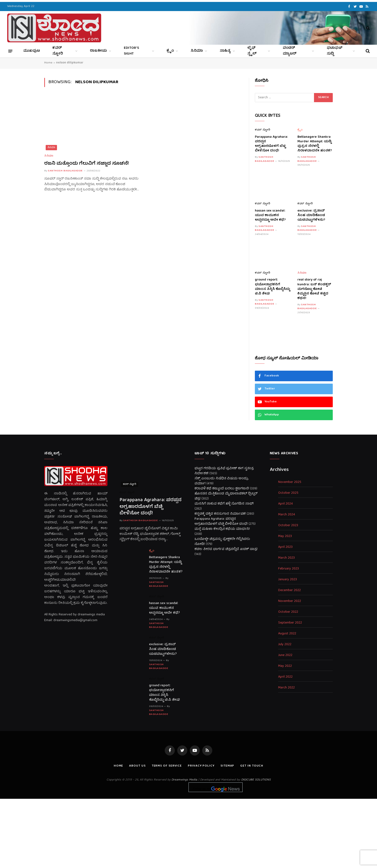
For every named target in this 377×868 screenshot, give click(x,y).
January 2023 (288, 580)
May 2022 (285, 666)
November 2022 (290, 601)
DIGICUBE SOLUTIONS (256, 780)
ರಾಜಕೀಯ (98, 51)
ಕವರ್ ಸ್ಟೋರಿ (58, 51)
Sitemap (227, 766)
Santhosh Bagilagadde (65, 171)
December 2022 (289, 590)
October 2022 (288, 612)
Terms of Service (167, 766)
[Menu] (10, 51)
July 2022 (285, 645)
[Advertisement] (188, 832)
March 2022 (286, 688)
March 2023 (286, 558)
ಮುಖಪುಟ (32, 51)
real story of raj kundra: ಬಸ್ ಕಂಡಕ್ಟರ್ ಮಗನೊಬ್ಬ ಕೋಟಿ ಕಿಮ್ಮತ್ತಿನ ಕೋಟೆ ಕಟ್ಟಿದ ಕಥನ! (314, 289)
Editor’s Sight (131, 51)
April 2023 (285, 547)
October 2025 (288, 493)
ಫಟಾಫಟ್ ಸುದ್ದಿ (335, 51)
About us (137, 766)
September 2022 (290, 623)
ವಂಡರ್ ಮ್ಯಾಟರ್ (290, 51)
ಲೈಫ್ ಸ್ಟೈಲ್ (252, 51)
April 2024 (286, 504)
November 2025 (290, 482)
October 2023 (288, 526)
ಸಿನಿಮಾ (197, 51)
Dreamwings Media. (184, 780)
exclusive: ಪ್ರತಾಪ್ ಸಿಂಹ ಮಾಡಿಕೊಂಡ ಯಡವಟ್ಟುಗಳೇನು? (311, 215)
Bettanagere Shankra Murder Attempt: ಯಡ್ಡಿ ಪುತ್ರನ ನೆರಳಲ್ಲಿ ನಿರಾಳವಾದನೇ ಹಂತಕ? (315, 144)
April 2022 (285, 677)
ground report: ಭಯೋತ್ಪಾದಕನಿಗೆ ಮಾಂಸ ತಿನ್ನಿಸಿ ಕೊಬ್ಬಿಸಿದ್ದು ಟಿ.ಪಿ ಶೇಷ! (272, 287)
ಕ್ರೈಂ (170, 51)
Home (48, 63)
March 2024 (287, 515)
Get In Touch (252, 766)
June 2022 (285, 655)
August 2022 (287, 634)
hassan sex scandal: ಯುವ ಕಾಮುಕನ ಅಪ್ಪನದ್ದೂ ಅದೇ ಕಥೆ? (270, 215)
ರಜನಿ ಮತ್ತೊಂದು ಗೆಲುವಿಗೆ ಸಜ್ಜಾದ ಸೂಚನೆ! (87, 164)
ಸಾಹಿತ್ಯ (225, 51)
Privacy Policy (201, 766)
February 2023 (289, 569)
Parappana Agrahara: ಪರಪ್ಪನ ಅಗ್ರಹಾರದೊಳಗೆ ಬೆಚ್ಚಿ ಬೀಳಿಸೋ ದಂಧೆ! (271, 144)
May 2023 (285, 536)
